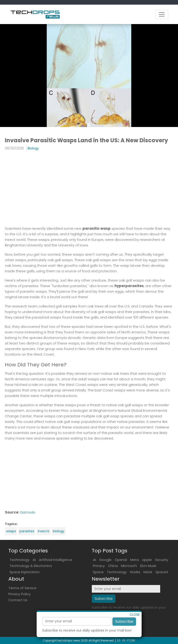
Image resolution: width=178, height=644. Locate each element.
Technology (19, 560)
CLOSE (135, 623)
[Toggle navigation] (162, 14)
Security (162, 560)
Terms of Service (22, 588)
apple (147, 560)
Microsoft (129, 566)
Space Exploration (25, 572)
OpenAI (121, 560)
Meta (135, 560)
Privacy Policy (19, 594)
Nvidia (135, 572)
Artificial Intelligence (56, 560)
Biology (33, 148)
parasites (27, 531)
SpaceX (162, 572)
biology (59, 531)
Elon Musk (148, 566)
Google (105, 560)
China (113, 566)
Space (98, 572)
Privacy (99, 566)
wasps (11, 531)
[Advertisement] (89, 188)
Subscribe (124, 630)
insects (44, 531)
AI (34, 560)
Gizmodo (28, 512)
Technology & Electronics (31, 566)
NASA (148, 572)
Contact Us (18, 600)
